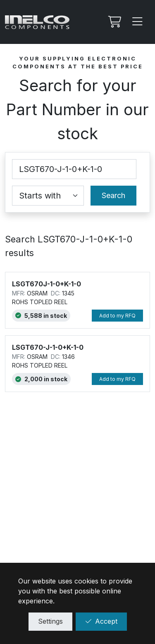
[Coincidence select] (48, 196)
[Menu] (138, 22)
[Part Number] (74, 169)
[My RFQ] (114, 22)
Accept (101, 621)
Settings (50, 621)
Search (113, 195)
